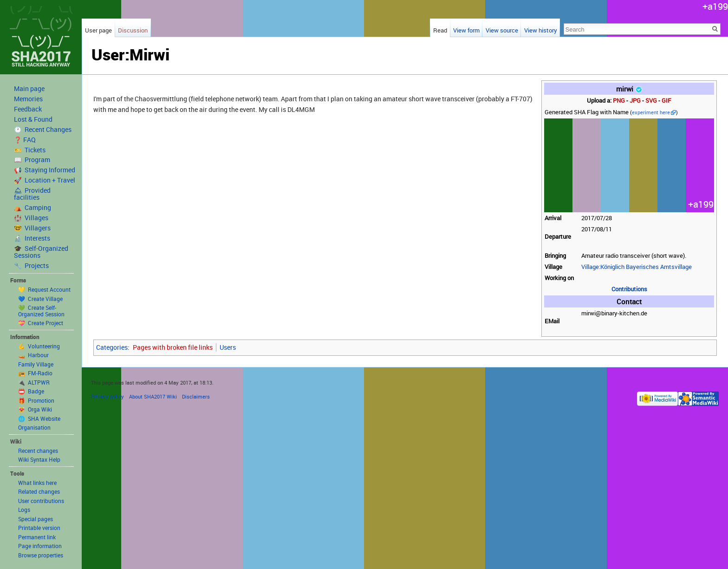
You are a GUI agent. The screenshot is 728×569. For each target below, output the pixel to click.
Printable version (39, 528)
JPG (635, 101)
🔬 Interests (32, 238)
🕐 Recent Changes (43, 130)
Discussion (133, 30)
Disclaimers (196, 396)
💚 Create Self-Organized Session (41, 311)
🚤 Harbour (33, 355)
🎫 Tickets (30, 150)
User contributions (41, 501)
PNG (619, 101)
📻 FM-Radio (35, 373)
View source (502, 30)
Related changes (39, 491)
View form (466, 30)
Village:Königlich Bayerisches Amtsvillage (637, 267)
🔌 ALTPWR (34, 382)
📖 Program (32, 160)
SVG (651, 101)
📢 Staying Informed (45, 170)
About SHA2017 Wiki (153, 396)
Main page (29, 89)
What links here (37, 483)
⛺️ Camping (32, 208)
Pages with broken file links (173, 347)
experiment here (651, 112)
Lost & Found (33, 119)
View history (541, 30)
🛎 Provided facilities (32, 194)
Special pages (36, 519)
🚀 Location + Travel (45, 180)
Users (228, 347)
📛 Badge (31, 391)
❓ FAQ (25, 140)
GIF (666, 101)
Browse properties (41, 555)
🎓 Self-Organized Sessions (41, 252)
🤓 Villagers (32, 228)
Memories (28, 99)
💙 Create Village (40, 299)
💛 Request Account (44, 289)
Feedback (28, 109)
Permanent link (37, 537)
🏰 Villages (31, 218)
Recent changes (38, 451)
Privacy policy (107, 396)
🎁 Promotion (36, 400)
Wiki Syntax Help (39, 459)
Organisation (34, 427)
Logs (24, 510)
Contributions (629, 289)
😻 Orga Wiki (35, 409)
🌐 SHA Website (39, 419)
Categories (112, 347)
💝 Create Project (41, 323)
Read (440, 30)
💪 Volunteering (39, 346)
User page (98, 30)
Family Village (36, 364)
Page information (40, 546)
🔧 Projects (31, 266)
